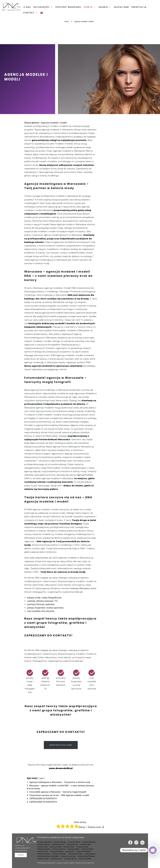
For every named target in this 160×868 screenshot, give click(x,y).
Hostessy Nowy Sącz (75, 854)
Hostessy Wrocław (60, 842)
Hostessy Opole (69, 847)
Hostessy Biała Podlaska (86, 856)
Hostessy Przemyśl (57, 851)
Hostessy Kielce (72, 844)
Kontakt (30, 13)
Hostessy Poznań (82, 847)
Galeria (105, 7)
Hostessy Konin (90, 854)
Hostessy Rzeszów (44, 849)
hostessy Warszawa (79, 588)
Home (67, 22)
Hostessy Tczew (43, 859)
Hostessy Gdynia (87, 849)
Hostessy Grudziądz (59, 854)
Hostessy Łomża (56, 859)
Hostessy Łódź (42, 847)
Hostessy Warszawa (68, 7)
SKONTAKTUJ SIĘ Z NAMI (61, 745)
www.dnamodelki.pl (61, 768)
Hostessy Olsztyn (56, 847)
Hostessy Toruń (43, 851)
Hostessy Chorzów (44, 854)
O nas (27, 7)
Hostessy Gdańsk (43, 844)
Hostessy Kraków (74, 842)
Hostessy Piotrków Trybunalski (48, 856)
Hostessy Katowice (58, 844)
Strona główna (32, 123)
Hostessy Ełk (70, 851)
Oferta (90, 7)
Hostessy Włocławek (83, 851)
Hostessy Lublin (85, 844)
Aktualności (43, 7)
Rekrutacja (139, 7)
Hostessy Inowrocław (68, 856)
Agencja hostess (85, 475)
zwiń (42, 778)
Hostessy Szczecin (59, 849)
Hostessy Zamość (70, 859)
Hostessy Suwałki (85, 859)
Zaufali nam (121, 7)
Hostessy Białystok (89, 842)
